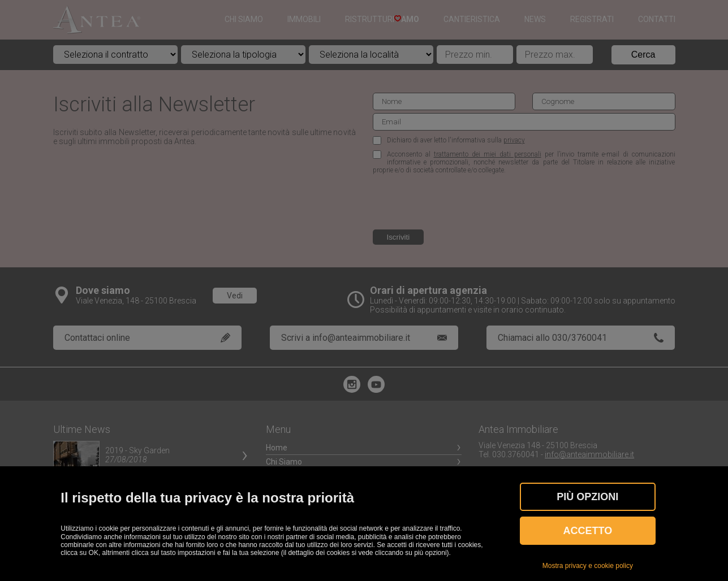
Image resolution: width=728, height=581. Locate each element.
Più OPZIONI (587, 497)
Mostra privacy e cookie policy (588, 566)
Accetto (588, 531)
